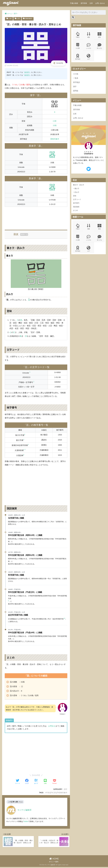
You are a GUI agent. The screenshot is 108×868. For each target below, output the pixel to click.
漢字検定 (78, 57)
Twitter (26, 822)
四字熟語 (77, 83)
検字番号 (76, 204)
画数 (89, 35)
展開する (24, 234)
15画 (10, 19)
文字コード (77, 200)
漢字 (66, 790)
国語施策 (76, 208)
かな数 (78, 46)
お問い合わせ (100, 3)
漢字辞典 (84, 3)
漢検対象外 (29, 19)
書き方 (77, 189)
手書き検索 (74, 3)
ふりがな (89, 46)
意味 (75, 197)
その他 (76, 74)
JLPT (89, 57)
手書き (78, 35)
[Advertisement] (36, 217)
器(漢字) (27, 72)
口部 (19, 19)
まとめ (75, 211)
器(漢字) (27, 75)
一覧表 (76, 79)
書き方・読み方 (79, 186)
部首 (99, 35)
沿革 (91, 3)
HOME (54, 860)
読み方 (77, 193)
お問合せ (52, 727)
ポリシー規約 (54, 863)
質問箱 (76, 91)
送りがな (99, 46)
